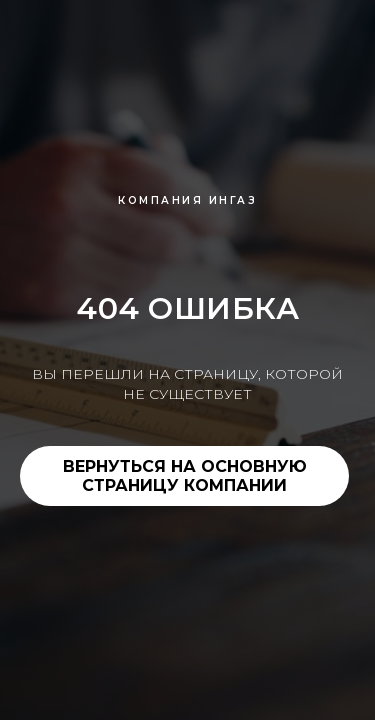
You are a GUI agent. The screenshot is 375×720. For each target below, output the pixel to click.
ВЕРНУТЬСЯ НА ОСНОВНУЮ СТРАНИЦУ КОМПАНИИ (185, 476)
